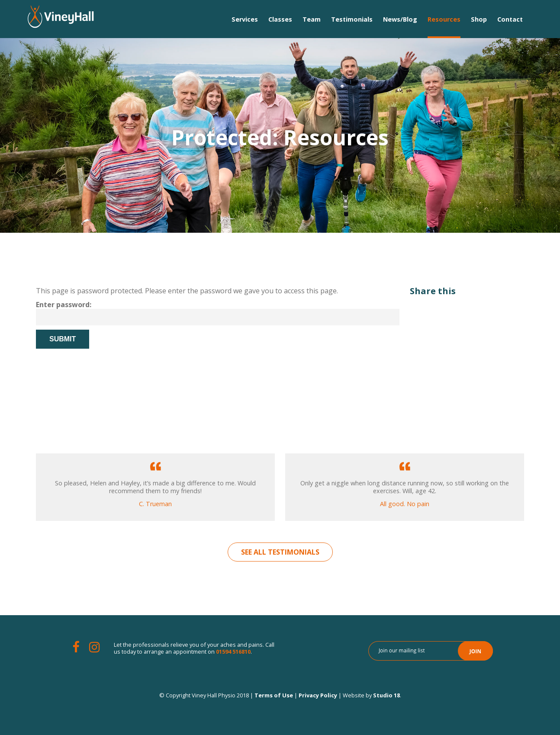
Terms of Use (274, 695)
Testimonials (352, 19)
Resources (444, 19)
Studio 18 (386, 695)
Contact (510, 19)
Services (245, 19)
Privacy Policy (318, 695)
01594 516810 (233, 652)
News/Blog (400, 19)
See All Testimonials (280, 552)
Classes (280, 19)
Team (312, 19)
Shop (479, 19)
